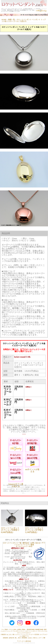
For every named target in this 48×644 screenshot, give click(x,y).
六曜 (44, 638)
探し (16, 638)
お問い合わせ (35, 543)
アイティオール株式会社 (24, 641)
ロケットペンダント (31, 631)
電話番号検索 (31, 629)
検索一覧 (12, 20)
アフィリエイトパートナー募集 (30, 544)
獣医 (45, 629)
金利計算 (11, 638)
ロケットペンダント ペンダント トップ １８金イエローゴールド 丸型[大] (24, 20)
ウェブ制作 (5, 629)
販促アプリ (26, 636)
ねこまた (9, 634)
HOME (4, 20)
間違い (24, 629)
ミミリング (24, 634)
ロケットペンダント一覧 (12, 543)
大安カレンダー (37, 638)
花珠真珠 (5, 638)
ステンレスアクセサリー (24, 633)
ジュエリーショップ (6, 631)
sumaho (30, 638)
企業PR (19, 629)
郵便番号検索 (39, 629)
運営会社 (26, 543)
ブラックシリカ (42, 631)
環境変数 (24, 638)
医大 (20, 638)
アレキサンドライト (19, 631)
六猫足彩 (3, 634)
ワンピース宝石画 (34, 634)
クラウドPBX (12, 629)
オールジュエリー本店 (24, 546)
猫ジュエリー (17, 634)
